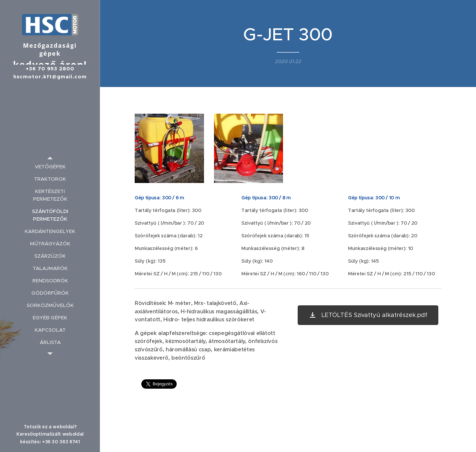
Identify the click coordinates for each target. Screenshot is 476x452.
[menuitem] (50, 166)
